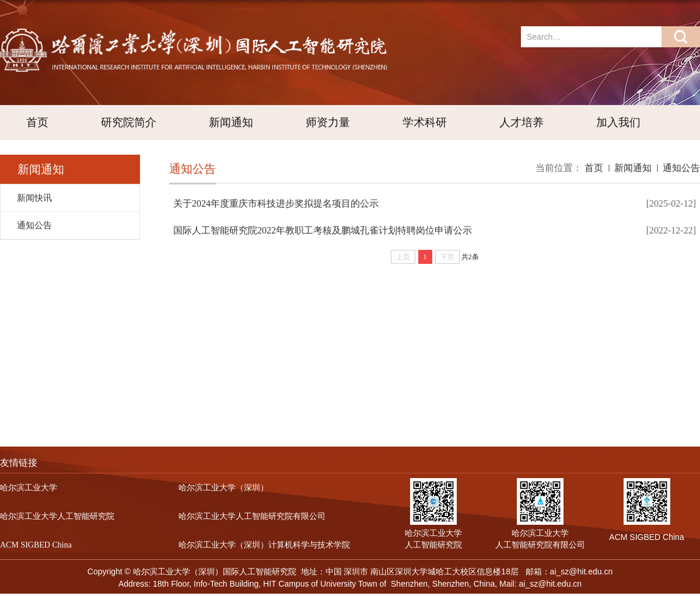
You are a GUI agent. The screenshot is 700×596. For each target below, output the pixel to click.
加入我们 (618, 122)
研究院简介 (129, 122)
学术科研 (425, 122)
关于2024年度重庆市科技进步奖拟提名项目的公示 (276, 203)
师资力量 (328, 122)
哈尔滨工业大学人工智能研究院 (57, 516)
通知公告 (681, 168)
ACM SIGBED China (36, 545)
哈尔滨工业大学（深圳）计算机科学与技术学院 (264, 545)
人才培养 (521, 122)
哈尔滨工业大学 (29, 488)
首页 (37, 122)
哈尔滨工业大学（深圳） (223, 488)
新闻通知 (231, 122)
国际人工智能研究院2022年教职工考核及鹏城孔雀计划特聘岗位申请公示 (323, 230)
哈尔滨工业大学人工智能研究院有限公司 (252, 516)
